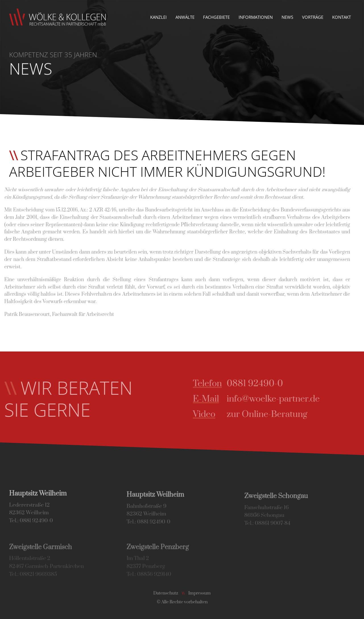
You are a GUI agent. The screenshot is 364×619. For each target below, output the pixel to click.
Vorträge (313, 17)
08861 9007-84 (273, 529)
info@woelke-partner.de (279, 399)
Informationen (256, 17)
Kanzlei (158, 17)
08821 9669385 (38, 579)
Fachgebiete (216, 17)
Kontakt (342, 17)
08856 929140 (154, 579)
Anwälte (185, 17)
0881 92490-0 (260, 383)
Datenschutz (166, 593)
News (287, 17)
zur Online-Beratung (272, 414)
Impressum (199, 593)
